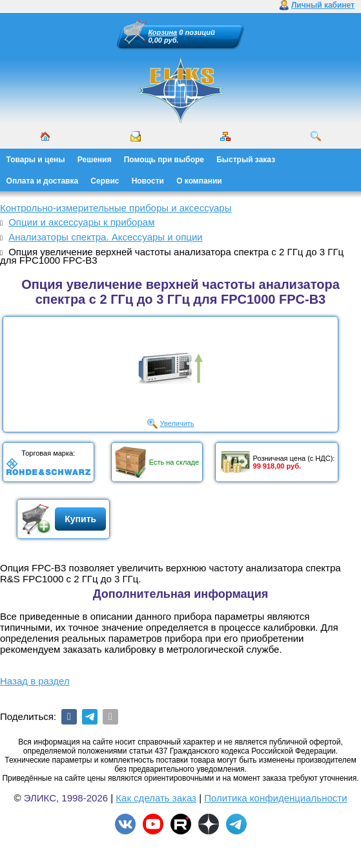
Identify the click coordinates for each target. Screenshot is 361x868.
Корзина (163, 32)
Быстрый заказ (246, 160)
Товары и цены (36, 160)
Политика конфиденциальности (275, 798)
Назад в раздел (35, 681)
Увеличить (177, 423)
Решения (95, 160)
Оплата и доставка (43, 181)
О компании (199, 181)
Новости (148, 181)
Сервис (105, 181)
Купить (80, 519)
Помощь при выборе (164, 160)
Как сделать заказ (156, 798)
